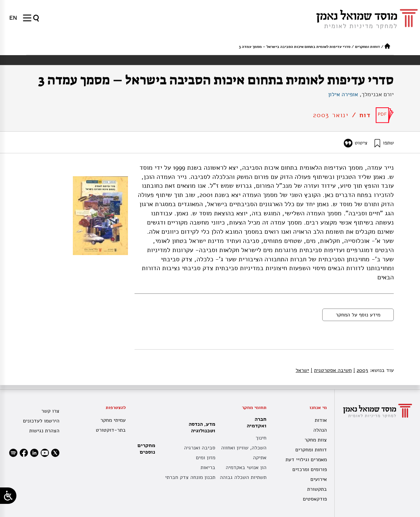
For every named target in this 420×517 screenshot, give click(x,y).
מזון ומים (206, 458)
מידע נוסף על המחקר (358, 315)
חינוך (261, 438)
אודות (321, 420)
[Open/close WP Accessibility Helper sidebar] (8, 496)
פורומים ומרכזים (310, 469)
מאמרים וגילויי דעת (306, 460)
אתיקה (260, 458)
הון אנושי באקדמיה (246, 467)
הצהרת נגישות (44, 431)
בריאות (208, 467)
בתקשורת (317, 489)
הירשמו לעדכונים (41, 421)
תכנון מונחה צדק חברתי (190, 477)
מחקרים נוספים (146, 449)
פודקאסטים (315, 499)
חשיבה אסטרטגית (331, 370)
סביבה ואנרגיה (200, 448)
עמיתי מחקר (113, 420)
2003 (361, 370)
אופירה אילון (343, 94)
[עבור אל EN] (13, 18)
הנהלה (320, 430)
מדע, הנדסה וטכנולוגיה (200, 427)
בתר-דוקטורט (111, 430)
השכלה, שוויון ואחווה (244, 448)
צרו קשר (50, 411)
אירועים (319, 479)
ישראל (302, 370)
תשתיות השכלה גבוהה (243, 477)
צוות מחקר (316, 440)
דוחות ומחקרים (367, 47)
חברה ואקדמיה (255, 422)
